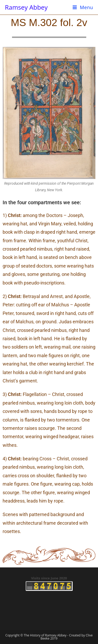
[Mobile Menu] (83, 7)
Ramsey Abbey (26, 7)
